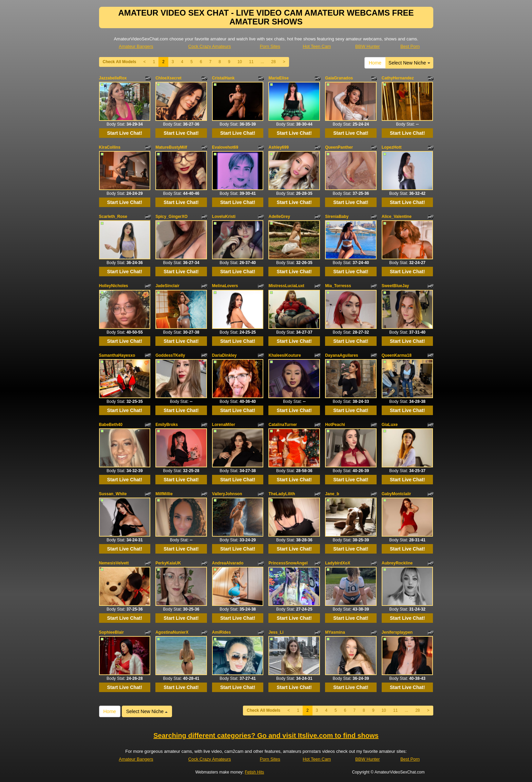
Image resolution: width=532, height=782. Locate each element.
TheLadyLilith (282, 494)
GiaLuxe (390, 425)
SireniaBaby (337, 217)
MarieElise (278, 78)
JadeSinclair (167, 286)
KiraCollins (110, 147)
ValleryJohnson (227, 494)
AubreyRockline (397, 563)
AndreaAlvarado (228, 563)
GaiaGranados (339, 78)
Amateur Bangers (136, 46)
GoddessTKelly (170, 355)
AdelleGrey (279, 217)
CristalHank (223, 78)
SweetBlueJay (395, 286)
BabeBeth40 (111, 425)
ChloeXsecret (168, 78)
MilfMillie (164, 494)
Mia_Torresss (338, 286)
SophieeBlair (111, 632)
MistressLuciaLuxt (286, 286)
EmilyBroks (167, 425)
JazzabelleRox (113, 78)
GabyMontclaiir (396, 494)
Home (375, 63)
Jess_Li (276, 632)
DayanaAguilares (341, 355)
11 (251, 62)
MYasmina (335, 632)
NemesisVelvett (114, 563)
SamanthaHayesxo (117, 355)
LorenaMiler (224, 425)
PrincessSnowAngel (288, 563)
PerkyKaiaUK (168, 563)
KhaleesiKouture (284, 355)
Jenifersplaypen (397, 632)
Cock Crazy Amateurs (210, 46)
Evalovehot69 (225, 147)
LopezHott (392, 147)
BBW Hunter (367, 46)
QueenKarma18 (397, 355)
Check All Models (120, 62)
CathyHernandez (398, 78)
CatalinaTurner (283, 425)
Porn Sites (270, 46)
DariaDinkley (224, 355)
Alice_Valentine (397, 217)
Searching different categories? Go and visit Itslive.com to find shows (266, 736)
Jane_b (332, 494)
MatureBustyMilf (171, 147)
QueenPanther (339, 147)
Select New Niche (409, 63)
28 (273, 62)
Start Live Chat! (125, 133)
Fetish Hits (255, 772)
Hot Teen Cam (317, 46)
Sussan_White (113, 494)
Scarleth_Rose (113, 217)
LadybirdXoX (338, 563)
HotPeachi (335, 425)
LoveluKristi (224, 217)
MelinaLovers (225, 286)
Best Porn (410, 46)
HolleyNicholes (114, 286)
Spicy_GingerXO (172, 217)
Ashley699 (278, 147)
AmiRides (221, 632)
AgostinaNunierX (172, 632)
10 (240, 62)
